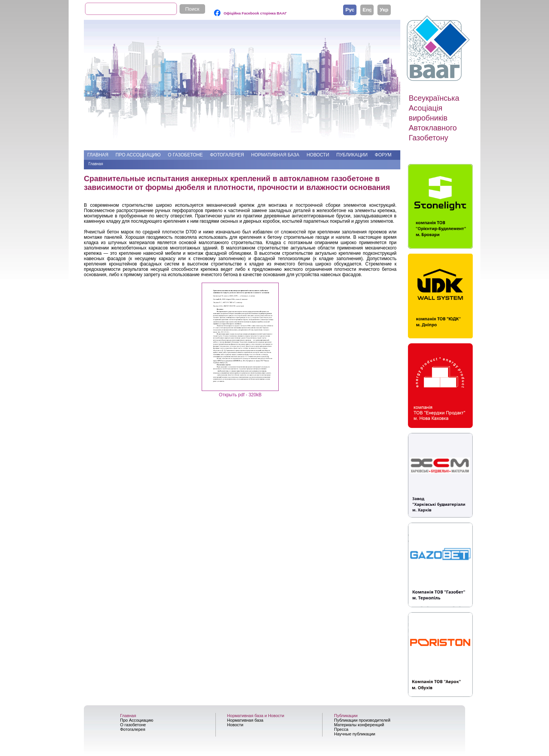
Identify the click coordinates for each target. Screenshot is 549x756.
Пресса (341, 729)
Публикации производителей (362, 720)
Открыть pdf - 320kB (240, 395)
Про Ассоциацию (138, 155)
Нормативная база (275, 155)
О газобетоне (185, 155)
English (367, 10)
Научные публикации (355, 734)
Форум (383, 155)
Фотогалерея (227, 155)
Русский (350, 10)
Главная (98, 155)
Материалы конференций (359, 725)
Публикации (352, 155)
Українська (384, 10)
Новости (318, 155)
